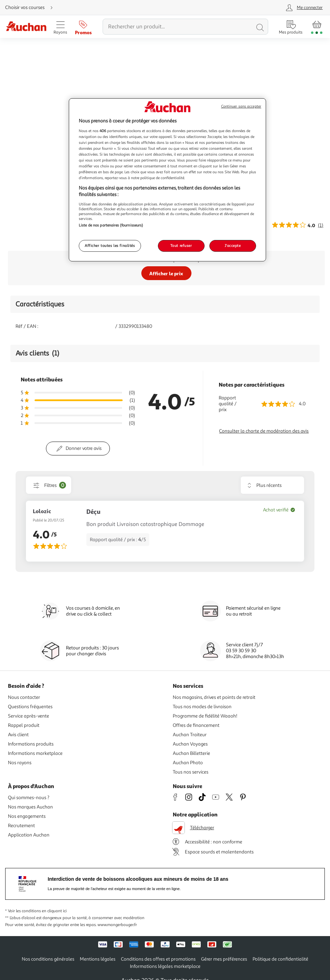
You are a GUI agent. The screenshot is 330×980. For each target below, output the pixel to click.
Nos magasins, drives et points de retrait (214, 697)
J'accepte (233, 246)
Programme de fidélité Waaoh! (205, 716)
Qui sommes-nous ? (29, 798)
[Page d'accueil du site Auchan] (26, 27)
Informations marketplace (35, 753)
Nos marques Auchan (30, 807)
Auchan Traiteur (190, 735)
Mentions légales (98, 959)
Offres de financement (196, 725)
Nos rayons (20, 763)
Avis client (18, 735)
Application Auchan (29, 835)
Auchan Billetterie (191, 753)
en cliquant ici (54, 911)
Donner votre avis (84, 448)
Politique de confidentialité (280, 959)
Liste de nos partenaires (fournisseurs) (111, 225)
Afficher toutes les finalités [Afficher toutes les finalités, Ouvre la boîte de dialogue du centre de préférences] (110, 246)
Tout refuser (181, 246)
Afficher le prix (166, 273)
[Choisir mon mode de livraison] (32, 8)
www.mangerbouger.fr (117, 925)
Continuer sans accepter (241, 106)
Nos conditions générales (48, 959)
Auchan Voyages (190, 744)
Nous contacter (24, 697)
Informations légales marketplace (165, 966)
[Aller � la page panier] (317, 27)
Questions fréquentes (30, 707)
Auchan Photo (188, 763)
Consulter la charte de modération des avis (264, 431)
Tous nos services (191, 772)
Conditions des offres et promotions (158, 959)
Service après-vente (29, 716)
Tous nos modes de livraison (202, 707)
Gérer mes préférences (224, 959)
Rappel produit (24, 725)
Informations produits (31, 744)
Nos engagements (27, 816)
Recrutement (21, 826)
